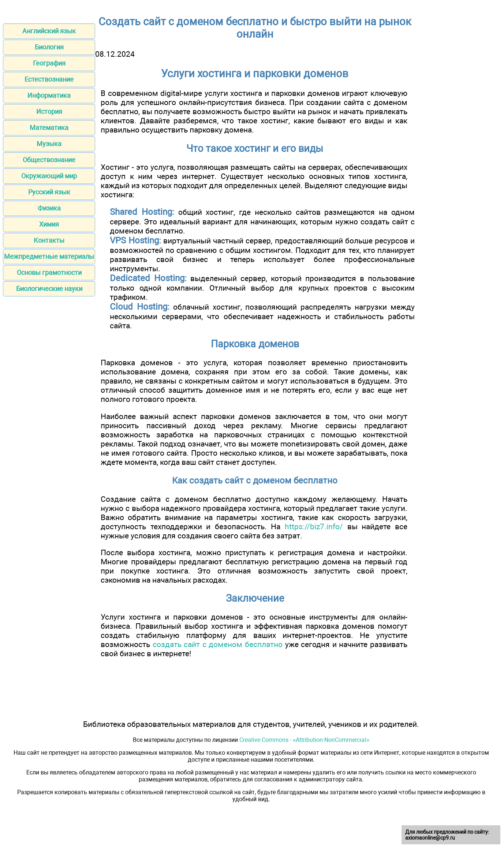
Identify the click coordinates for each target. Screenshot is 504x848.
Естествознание (49, 79)
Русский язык (49, 192)
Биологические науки (49, 289)
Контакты (49, 240)
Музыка (49, 144)
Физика (49, 208)
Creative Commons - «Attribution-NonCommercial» (305, 740)
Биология (49, 47)
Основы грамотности (49, 272)
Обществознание (49, 160)
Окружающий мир (49, 176)
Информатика (49, 95)
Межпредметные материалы (49, 256)
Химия (49, 224)
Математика (49, 128)
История (49, 111)
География (49, 63)
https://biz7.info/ (314, 526)
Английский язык (49, 31)
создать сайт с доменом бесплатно (218, 644)
